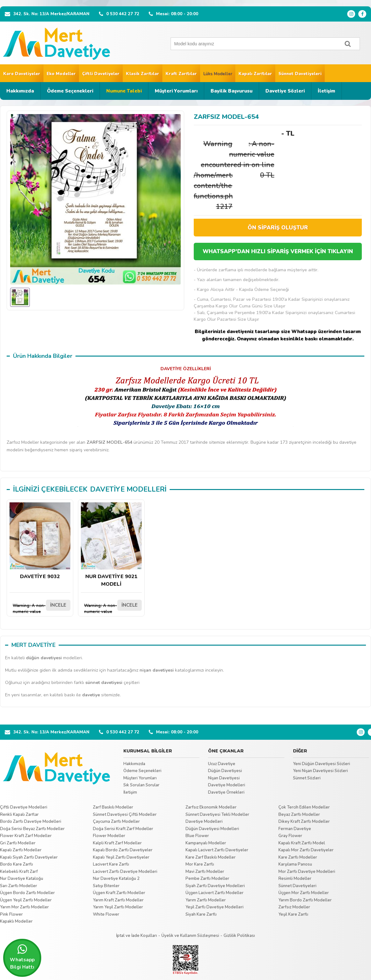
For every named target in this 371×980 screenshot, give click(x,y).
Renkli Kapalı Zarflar (19, 815)
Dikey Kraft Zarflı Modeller (304, 822)
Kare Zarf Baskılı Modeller (211, 857)
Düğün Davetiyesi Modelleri (212, 829)
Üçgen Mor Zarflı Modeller (304, 893)
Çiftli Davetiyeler (101, 74)
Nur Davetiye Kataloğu (22, 879)
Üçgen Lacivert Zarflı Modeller (215, 893)
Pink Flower (11, 914)
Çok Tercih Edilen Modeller (304, 807)
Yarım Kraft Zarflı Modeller (118, 900)
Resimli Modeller (295, 879)
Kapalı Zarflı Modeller (21, 850)
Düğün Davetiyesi (225, 771)
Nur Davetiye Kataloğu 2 (116, 879)
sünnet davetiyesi (104, 683)
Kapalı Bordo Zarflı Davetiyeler (123, 850)
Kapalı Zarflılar (255, 74)
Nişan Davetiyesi (224, 778)
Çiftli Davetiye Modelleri (24, 807)
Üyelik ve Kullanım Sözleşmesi (190, 936)
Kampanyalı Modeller (206, 843)
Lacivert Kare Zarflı (111, 864)
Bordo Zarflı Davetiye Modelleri (31, 822)
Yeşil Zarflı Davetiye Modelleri (215, 907)
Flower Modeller (109, 836)
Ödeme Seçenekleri (70, 91)
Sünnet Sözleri (307, 778)
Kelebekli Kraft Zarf (19, 872)
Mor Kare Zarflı (200, 864)
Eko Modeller (61, 74)
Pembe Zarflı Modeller (207, 879)
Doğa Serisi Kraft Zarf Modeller (123, 829)
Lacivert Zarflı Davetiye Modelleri (125, 872)
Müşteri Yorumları (176, 91)
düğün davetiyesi (44, 658)
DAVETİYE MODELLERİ (128, 489)
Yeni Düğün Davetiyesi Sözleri (322, 764)
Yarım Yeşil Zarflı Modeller (118, 907)
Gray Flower (290, 836)
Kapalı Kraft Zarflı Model (302, 843)
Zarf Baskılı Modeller (113, 807)
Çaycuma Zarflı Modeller (116, 822)
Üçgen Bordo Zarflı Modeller (27, 893)
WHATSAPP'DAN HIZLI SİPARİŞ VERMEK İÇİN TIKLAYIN (278, 251)
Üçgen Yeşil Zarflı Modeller (26, 900)
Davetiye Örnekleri (226, 792)
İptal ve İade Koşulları (137, 936)
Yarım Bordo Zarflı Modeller (305, 900)
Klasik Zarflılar (143, 74)
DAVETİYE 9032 (40, 541)
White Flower (106, 914)
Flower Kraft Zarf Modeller (26, 836)
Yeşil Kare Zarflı (293, 914)
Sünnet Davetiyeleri (300, 74)
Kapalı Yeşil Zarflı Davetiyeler (121, 857)
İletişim (326, 91)
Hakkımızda (20, 91)
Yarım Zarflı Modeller (206, 900)
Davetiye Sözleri (285, 91)
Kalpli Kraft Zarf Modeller (117, 843)
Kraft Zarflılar (181, 74)
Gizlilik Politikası (239, 936)
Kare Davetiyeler (22, 74)
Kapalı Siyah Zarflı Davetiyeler (29, 857)
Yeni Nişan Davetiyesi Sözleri (320, 771)
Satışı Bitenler (106, 886)
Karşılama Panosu (295, 864)
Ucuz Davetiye (222, 764)
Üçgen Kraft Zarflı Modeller (119, 893)
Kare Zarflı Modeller (298, 857)
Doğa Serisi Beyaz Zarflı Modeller (32, 829)
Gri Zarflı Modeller (18, 843)
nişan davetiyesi (157, 670)
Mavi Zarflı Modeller (205, 872)
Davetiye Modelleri (227, 785)
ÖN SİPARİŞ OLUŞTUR (278, 228)
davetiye (91, 695)
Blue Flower (197, 836)
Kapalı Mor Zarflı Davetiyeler (306, 850)
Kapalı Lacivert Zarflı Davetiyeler (217, 850)
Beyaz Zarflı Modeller (299, 815)
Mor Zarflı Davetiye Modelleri (307, 872)
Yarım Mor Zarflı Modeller (24, 907)
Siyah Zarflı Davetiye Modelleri (215, 886)
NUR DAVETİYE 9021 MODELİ (111, 545)
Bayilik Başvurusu (231, 91)
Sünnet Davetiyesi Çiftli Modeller (125, 815)
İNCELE (58, 605)
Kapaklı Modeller (16, 921)
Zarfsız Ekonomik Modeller (211, 807)
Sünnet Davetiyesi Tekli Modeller (217, 815)
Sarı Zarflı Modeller (19, 886)
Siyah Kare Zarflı (201, 914)
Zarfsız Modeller (294, 907)
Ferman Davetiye (295, 829)
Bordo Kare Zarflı (16, 864)
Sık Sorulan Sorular (141, 785)
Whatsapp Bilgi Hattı (22, 957)
